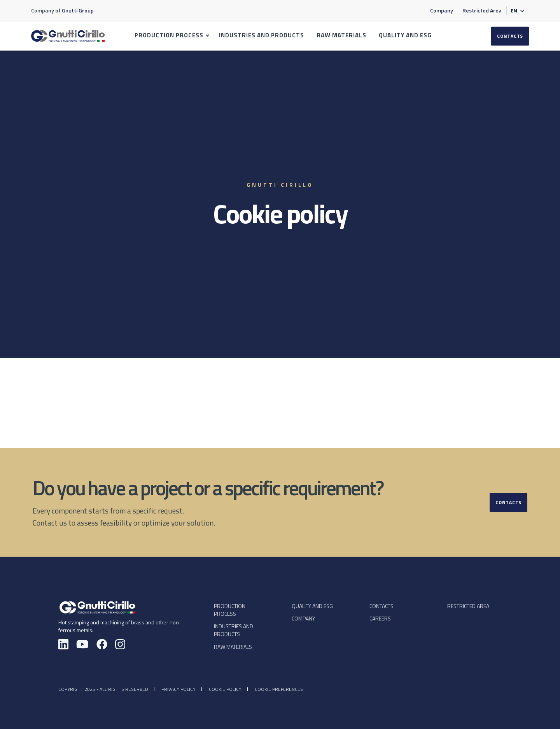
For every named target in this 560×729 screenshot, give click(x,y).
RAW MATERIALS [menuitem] (341, 35)
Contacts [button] (508, 502)
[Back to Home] (68, 40)
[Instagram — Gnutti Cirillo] (120, 645)
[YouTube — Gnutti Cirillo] (82, 645)
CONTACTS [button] (510, 36)
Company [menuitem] (442, 11)
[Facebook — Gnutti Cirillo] (102, 645)
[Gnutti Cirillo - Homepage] (97, 607)
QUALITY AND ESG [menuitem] (405, 35)
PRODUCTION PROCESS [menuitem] (169, 35)
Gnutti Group (78, 10)
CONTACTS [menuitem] (381, 606)
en (514, 11)
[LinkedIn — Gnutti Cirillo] (63, 645)
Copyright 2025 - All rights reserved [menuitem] (103, 689)
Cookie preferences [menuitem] (279, 689)
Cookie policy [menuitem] (225, 689)
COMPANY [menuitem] (303, 618)
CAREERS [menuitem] (380, 618)
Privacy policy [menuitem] (178, 689)
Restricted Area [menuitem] (482, 11)
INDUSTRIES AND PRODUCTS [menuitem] (262, 35)
